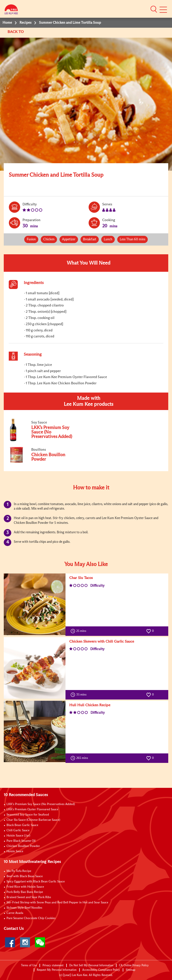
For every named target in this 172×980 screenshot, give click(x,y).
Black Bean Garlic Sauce (22, 825)
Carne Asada (15, 913)
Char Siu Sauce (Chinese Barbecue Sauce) (33, 820)
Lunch (108, 239)
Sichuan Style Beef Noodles (24, 908)
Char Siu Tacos (81, 578)
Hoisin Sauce (15, 851)
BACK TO (16, 32)
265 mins (80, 758)
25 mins (79, 631)
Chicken (49, 239)
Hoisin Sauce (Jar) (18, 836)
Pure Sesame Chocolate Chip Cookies (31, 918)
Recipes (25, 23)
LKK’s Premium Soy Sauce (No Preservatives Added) (41, 804)
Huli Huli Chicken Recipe (90, 705)
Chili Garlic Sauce (18, 831)
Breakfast (90, 239)
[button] (154, 9)
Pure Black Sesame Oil (21, 841)
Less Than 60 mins (132, 239)
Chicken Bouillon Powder (23, 846)
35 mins (80, 695)
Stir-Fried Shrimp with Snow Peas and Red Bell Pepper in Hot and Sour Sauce (57, 903)
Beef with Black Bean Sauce (25, 876)
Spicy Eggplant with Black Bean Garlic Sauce (36, 882)
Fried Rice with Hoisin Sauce (25, 887)
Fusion (31, 239)
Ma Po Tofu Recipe (19, 871)
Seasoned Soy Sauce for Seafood (28, 815)
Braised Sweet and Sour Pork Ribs (29, 897)
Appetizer (69, 239)
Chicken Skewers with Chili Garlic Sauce (102, 641)
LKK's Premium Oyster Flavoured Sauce (32, 810)
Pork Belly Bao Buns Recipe (25, 892)
